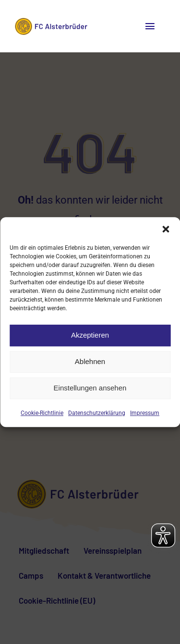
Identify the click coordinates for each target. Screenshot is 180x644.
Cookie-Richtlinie (42, 413)
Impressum (145, 413)
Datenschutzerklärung (97, 413)
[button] (166, 229)
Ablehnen (90, 361)
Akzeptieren (90, 335)
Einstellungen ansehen (90, 388)
